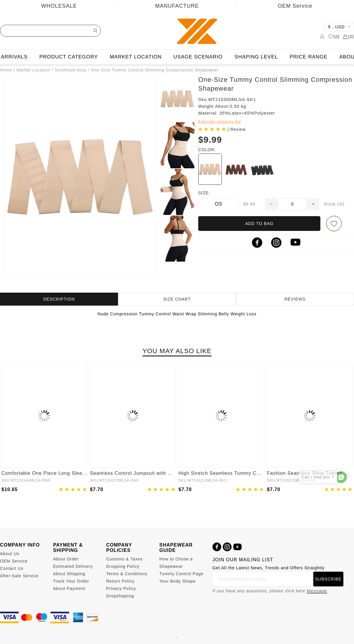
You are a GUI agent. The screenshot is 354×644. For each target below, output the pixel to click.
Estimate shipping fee (220, 122)
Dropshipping (120, 596)
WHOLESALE (59, 6)
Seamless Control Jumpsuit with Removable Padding (133, 473)
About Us (10, 554)
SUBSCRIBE (328, 579)
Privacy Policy (121, 588)
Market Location (33, 70)
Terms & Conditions (127, 574)
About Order (66, 559)
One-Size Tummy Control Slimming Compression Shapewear (154, 70)
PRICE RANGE (309, 57)
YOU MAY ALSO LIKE (177, 351)
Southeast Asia (70, 70)
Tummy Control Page (181, 574)
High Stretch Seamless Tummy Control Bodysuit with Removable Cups (221, 473)
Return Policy (120, 581)
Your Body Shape (177, 581)
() (334, 37)
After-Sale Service (19, 576)
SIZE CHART (177, 299)
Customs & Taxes (124, 559)
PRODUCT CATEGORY (69, 57)
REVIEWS (295, 299)
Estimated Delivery (73, 566)
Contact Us (12, 568)
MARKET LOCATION (136, 57)
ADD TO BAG (259, 224)
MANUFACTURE (177, 6)
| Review (237, 129)
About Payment (69, 588)
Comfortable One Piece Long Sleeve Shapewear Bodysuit (44, 473)
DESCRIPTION (59, 299)
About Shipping (69, 574)
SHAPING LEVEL (256, 57)
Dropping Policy (123, 566)
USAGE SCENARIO (198, 57)
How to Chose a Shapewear (176, 563)
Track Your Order (71, 581)
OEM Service (295, 6)
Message (317, 591)
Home (6, 70)
